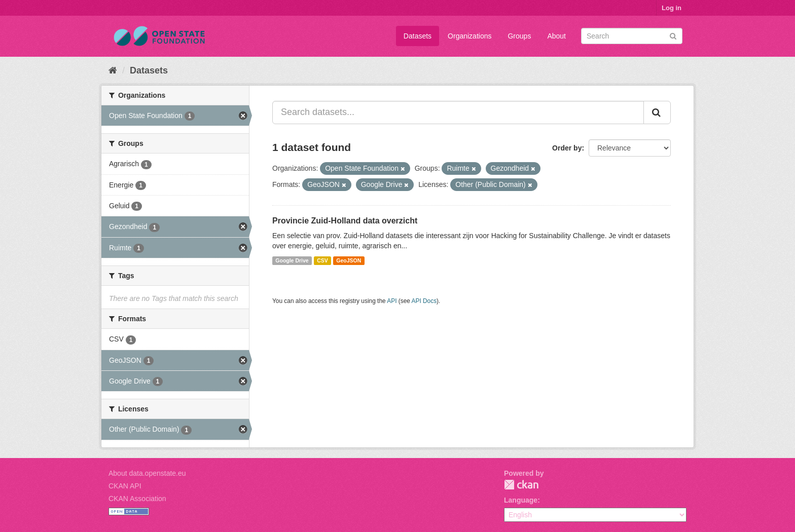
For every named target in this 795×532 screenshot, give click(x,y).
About (556, 36)
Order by (567, 148)
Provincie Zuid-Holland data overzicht (345, 221)
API (392, 301)
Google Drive (292, 260)
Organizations (469, 36)
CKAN (521, 485)
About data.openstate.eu (147, 473)
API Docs (424, 301)
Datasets (418, 36)
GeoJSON (349, 260)
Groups (519, 36)
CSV (322, 260)
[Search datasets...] (458, 112)
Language (521, 500)
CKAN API (125, 486)
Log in (672, 8)
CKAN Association (137, 499)
